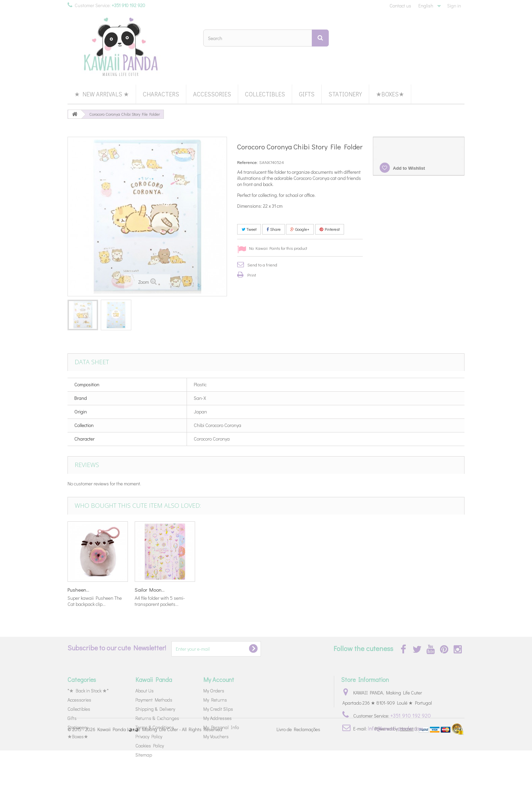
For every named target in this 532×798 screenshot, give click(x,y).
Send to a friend (262, 265)
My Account (219, 680)
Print (252, 275)
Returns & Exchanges (157, 718)
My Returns (215, 700)
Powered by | (396, 776)
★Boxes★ (390, 94)
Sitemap (144, 755)
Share (274, 229)
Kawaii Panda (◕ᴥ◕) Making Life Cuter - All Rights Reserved (160, 777)
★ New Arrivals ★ (102, 94)
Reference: (248, 162)
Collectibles (265, 94)
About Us (145, 691)
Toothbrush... (148, 590)
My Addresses (217, 718)
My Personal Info (221, 727)
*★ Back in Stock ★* (88, 691)
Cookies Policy (150, 746)
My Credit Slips (218, 709)
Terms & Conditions (155, 727)
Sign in (454, 6)
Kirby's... (210, 590)
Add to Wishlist (408, 168)
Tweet (249, 229)
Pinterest (330, 229)
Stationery (345, 94)
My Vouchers (216, 736)
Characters (161, 94)
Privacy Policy (149, 736)
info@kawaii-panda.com (396, 728)
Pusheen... (280, 590)
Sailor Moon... (351, 590)
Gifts (307, 94)
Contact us (400, 6)
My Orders (214, 691)
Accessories (212, 94)
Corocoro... (79, 590)
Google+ (300, 229)
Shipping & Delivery (155, 709)
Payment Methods (154, 700)
